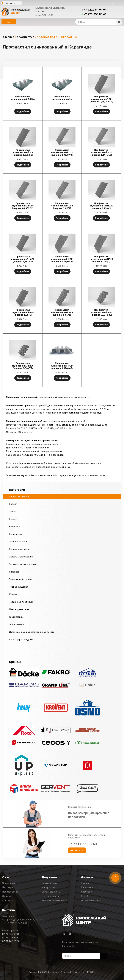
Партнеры (8, 887)
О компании (9, 883)
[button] (9, 22)
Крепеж (13, 594)
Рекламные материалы (54, 900)
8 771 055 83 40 (11, 934)
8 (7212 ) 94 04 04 (17, 923)
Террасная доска (18, 587)
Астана (85, 883)
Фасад (13, 511)
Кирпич (13, 519)
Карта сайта (69, 946)
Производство (10, 892)
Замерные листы (51, 892)
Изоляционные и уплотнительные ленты (32, 632)
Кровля (13, 504)
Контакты (8, 900)
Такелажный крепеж (20, 579)
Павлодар (86, 892)
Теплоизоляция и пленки (23, 564)
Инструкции (48, 887)
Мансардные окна (19, 609)
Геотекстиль (16, 617)
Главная (9, 37)
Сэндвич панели (18, 542)
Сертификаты (49, 883)
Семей (85, 896)
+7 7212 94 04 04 (95, 10)
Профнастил (26, 37)
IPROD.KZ (90, 972)
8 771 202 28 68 (11, 941)
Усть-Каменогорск (91, 900)
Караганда (87, 887)
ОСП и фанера (17, 624)
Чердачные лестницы (21, 602)
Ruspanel (14, 572)
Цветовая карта (51, 896)
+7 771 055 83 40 (95, 14)
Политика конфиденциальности (80, 942)
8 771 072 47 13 (11, 938)
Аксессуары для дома (21, 639)
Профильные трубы (20, 549)
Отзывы (7, 896)
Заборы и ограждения (21, 557)
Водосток (14, 527)
